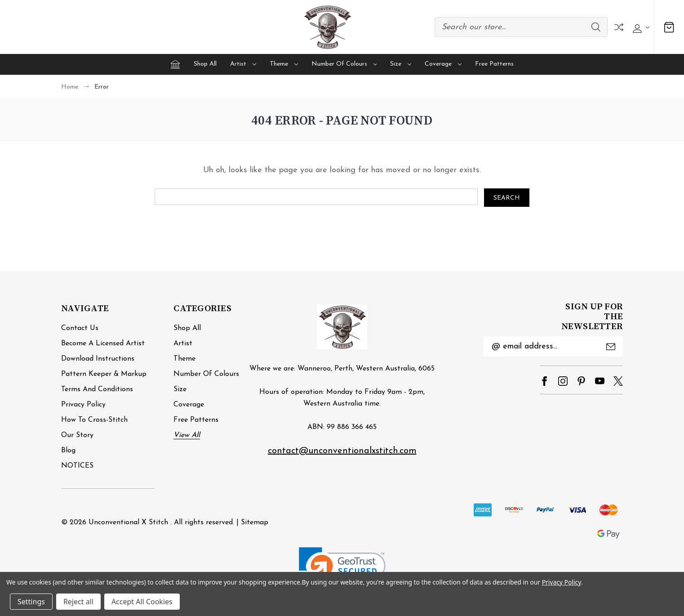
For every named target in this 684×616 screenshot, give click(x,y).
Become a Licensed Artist (103, 344)
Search (596, 27)
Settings (31, 602)
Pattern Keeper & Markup (104, 374)
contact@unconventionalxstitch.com (342, 451)
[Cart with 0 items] (669, 27)
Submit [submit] (611, 347)
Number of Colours (344, 64)
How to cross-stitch (94, 420)
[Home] (175, 64)
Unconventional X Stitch (128, 522)
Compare (619, 27)
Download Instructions (98, 359)
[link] (342, 569)
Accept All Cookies (142, 602)
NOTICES (77, 466)
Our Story (77, 435)
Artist (243, 64)
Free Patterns (494, 64)
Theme (284, 64)
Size (401, 64)
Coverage (443, 64)
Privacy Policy (83, 405)
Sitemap (255, 522)
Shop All (205, 64)
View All (187, 435)
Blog (68, 451)
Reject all (78, 602)
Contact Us (80, 328)
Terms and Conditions (97, 389)
